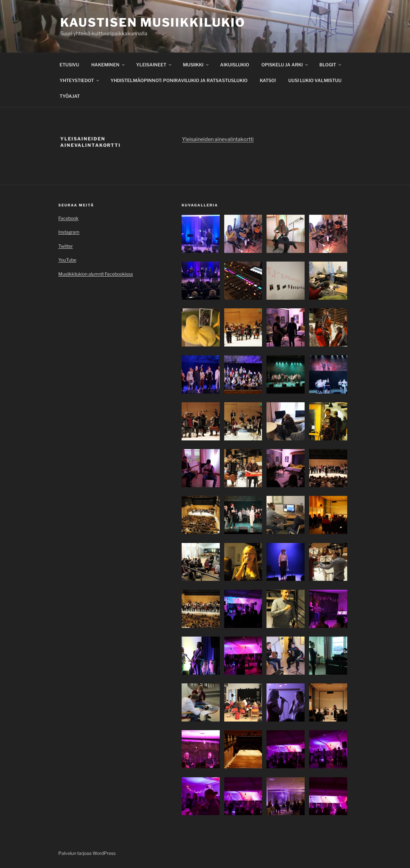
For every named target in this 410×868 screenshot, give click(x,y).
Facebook (68, 218)
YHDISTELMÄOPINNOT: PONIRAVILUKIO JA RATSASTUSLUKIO (179, 80)
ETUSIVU (69, 65)
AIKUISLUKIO (235, 65)
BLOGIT (331, 65)
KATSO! (268, 80)
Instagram (69, 232)
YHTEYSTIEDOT (80, 80)
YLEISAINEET (154, 65)
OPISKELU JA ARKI (285, 65)
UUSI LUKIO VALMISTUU (315, 80)
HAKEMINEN (108, 65)
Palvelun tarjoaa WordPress (87, 853)
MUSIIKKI (196, 65)
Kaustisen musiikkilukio (153, 22)
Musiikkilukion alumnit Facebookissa (96, 274)
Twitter (66, 246)
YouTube (67, 260)
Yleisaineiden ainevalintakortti (218, 139)
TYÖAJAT (70, 96)
